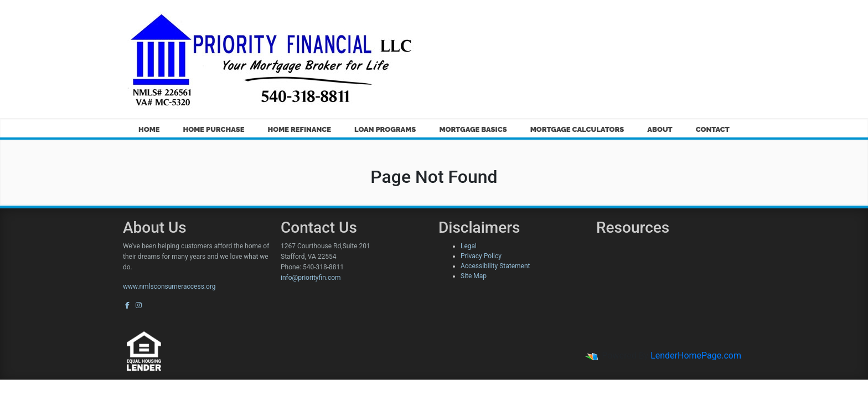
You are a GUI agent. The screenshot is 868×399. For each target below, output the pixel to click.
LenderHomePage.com (696, 355)
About (660, 129)
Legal (469, 246)
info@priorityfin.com (311, 278)
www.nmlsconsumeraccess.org (169, 287)
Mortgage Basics (473, 129)
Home (149, 129)
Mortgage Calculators (577, 129)
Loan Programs (385, 129)
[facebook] (127, 305)
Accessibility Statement (495, 266)
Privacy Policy (481, 256)
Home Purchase (214, 129)
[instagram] (139, 305)
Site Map (474, 276)
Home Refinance (299, 129)
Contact (713, 129)
